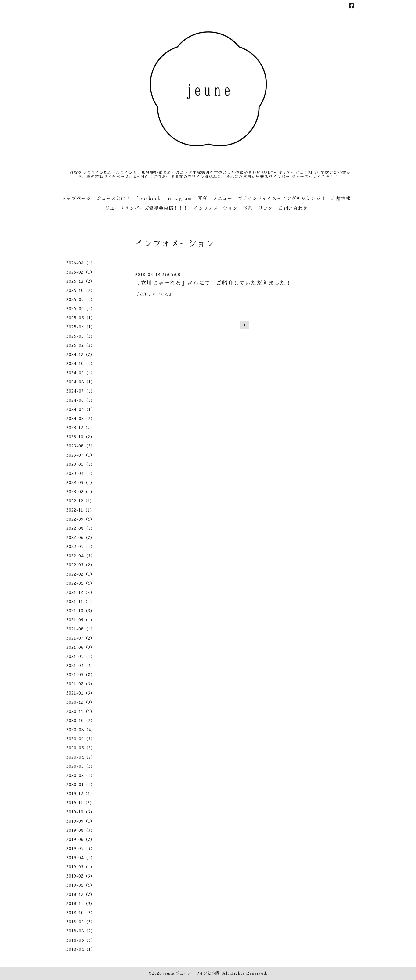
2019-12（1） (80, 794)
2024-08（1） (81, 382)
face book (148, 198)
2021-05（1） (81, 657)
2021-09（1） (80, 620)
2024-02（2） (81, 419)
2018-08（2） (81, 931)
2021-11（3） (80, 602)
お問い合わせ (293, 208)
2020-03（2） (81, 766)
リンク (266, 208)
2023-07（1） (80, 455)
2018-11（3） (80, 904)
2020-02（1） (81, 775)
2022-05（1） (81, 547)
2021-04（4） (81, 666)
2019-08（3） (81, 830)
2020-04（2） (81, 757)
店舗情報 (341, 198)
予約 (248, 208)
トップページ (76, 198)
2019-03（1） (80, 867)
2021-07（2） (80, 638)
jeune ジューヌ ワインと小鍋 (191, 973)
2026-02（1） (80, 272)
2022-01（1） (80, 583)
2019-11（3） (80, 803)
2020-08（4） (81, 730)
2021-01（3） (80, 693)
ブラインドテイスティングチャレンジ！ (282, 198)
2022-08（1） (81, 528)
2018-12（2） (80, 894)
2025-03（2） (81, 336)
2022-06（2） (80, 538)
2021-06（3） (80, 647)
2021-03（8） (81, 675)
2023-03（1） (80, 483)
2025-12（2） (80, 281)
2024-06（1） (81, 400)
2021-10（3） (80, 611)
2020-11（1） (80, 711)
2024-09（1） (81, 373)
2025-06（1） (81, 309)
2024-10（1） (81, 364)
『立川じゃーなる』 (155, 294)
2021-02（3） (80, 684)
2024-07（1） (81, 391)
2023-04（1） (81, 474)
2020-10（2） (81, 721)
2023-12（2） (80, 428)
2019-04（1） (81, 858)
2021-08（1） (81, 629)
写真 (202, 198)
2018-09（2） (81, 922)
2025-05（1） (81, 318)
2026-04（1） (81, 263)
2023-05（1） (81, 464)
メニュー (222, 198)
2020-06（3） (81, 739)
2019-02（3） (80, 876)
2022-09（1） (80, 519)
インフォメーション (215, 208)
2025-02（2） (81, 345)
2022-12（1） (80, 501)
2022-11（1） (80, 510)
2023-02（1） (80, 492)
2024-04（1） (81, 409)
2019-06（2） (80, 840)
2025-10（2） (81, 291)
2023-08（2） (81, 446)
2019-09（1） (80, 821)
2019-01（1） (80, 885)
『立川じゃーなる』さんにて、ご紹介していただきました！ (213, 283)
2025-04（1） (81, 327)
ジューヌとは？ (114, 198)
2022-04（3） (81, 556)
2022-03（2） (80, 565)
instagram (179, 198)
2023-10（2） (80, 437)
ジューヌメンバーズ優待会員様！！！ (147, 208)
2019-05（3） (81, 849)
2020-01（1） (81, 785)
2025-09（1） (81, 300)
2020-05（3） (81, 748)
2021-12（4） (80, 592)
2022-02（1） (80, 574)
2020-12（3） (80, 702)
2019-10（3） (80, 812)
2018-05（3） (81, 940)
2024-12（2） (80, 355)
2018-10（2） (81, 913)
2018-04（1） (81, 949)
